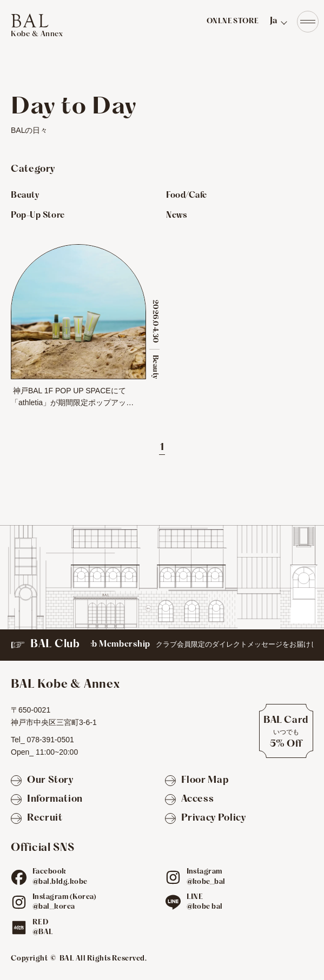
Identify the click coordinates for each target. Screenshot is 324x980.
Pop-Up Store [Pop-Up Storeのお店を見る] (38, 216)
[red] (19, 928)
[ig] (173, 877)
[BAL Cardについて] (286, 731)
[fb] (19, 877)
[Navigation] (308, 22)
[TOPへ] (37, 26)
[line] (173, 902)
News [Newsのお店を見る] (177, 216)
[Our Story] (42, 781)
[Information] (47, 800)
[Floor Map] (197, 781)
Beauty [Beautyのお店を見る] (25, 196)
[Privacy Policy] (206, 819)
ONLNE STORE (233, 22)
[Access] (190, 800)
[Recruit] (37, 819)
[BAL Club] (162, 645)
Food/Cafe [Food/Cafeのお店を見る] (187, 196)
